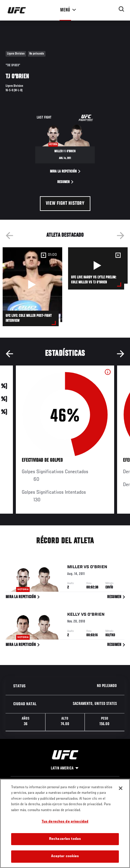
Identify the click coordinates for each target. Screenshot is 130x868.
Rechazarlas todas (65, 839)
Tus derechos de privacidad (65, 822)
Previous (9, 236)
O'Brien (99, 568)
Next (121, 236)
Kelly (74, 616)
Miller (75, 568)
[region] (65, 823)
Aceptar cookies (65, 856)
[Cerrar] (121, 788)
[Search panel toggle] (121, 9)
